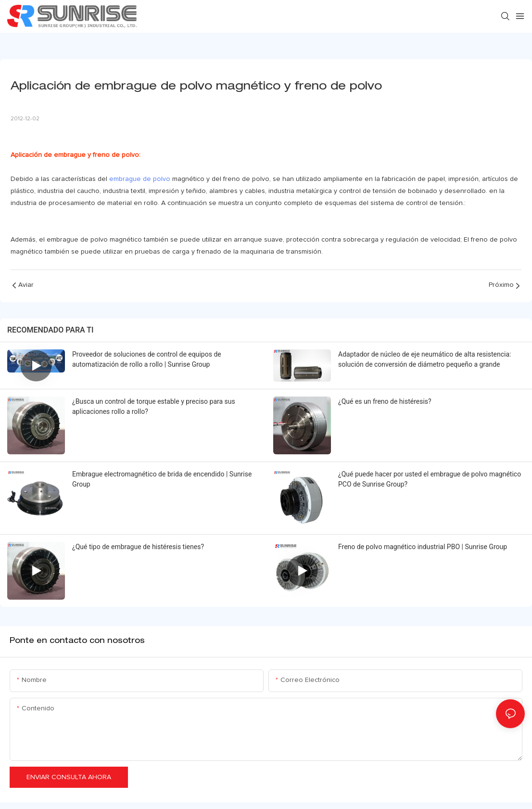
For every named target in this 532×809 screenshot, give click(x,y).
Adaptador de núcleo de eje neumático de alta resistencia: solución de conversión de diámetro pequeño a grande (425, 359)
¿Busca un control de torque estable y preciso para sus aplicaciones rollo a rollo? (154, 406)
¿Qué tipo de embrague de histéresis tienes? (138, 547)
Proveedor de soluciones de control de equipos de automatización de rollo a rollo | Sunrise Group (147, 359)
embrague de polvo (140, 179)
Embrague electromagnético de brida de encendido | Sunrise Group (162, 479)
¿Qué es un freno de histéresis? (385, 401)
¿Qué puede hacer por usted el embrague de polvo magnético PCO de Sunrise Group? (430, 479)
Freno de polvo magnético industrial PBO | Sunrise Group (423, 547)
